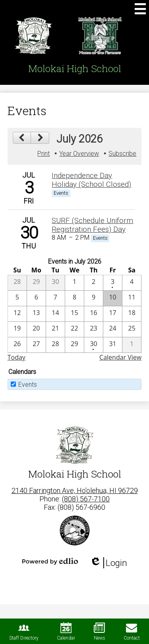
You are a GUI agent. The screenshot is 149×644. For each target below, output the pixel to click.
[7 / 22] (74, 329)
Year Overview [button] (79, 154)
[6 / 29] (36, 283)
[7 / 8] (74, 298)
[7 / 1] (74, 283)
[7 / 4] (132, 283)
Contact (132, 631)
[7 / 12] (17, 314)
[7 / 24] (113, 329)
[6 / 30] (55, 283)
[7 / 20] (36, 329)
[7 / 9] (94, 298)
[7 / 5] (17, 298)
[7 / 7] (55, 298)
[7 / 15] (74, 314)
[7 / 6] (36, 298)
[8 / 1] (132, 345)
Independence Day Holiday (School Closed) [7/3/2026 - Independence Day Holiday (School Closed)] (91, 180)
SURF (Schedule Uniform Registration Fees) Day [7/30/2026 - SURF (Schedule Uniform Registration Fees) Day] (92, 225)
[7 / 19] (17, 329)
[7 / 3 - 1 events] (113, 283)
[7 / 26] (17, 345)
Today (16, 357)
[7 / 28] (55, 345)
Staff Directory (24, 631)
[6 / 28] (17, 283)
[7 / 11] (132, 298)
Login (108, 563)
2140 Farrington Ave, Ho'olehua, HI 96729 (75, 490)
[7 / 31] (113, 345)
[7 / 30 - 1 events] (94, 345)
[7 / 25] (132, 329)
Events (28, 385)
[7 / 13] (36, 314)
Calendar (66, 631)
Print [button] (44, 154)
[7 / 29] (74, 345)
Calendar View (120, 357)
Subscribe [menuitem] (122, 154)
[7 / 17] (113, 314)
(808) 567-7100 (86, 499)
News (100, 631)
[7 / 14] (55, 314)
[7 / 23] (94, 329)
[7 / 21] (55, 329)
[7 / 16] (94, 314)
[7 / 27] (36, 345)
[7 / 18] (132, 314)
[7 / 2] (94, 283)
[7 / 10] (113, 298)
